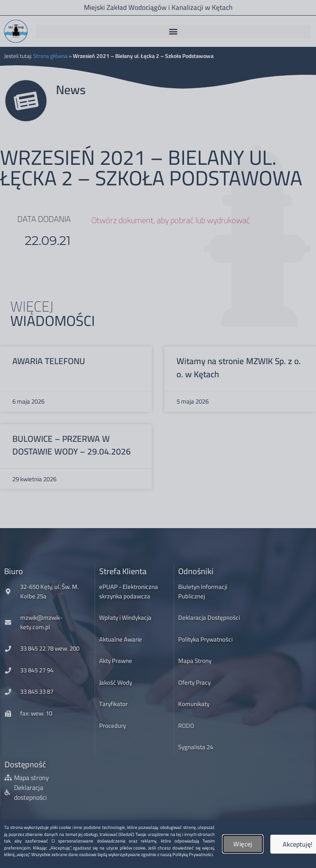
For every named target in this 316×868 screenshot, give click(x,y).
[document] (158, 434)
